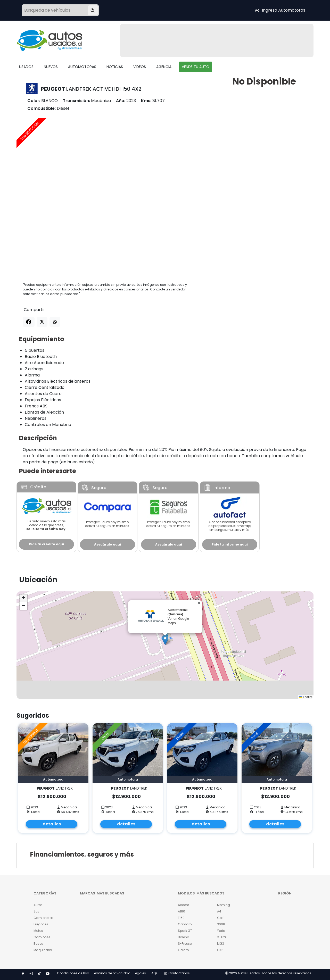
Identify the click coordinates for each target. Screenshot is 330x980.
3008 (221, 924)
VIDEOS (140, 67)
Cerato (183, 950)
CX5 (220, 950)
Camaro (185, 924)
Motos (38, 931)
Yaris (221, 931)
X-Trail (222, 937)
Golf (220, 918)
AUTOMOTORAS (82, 67)
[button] (165, 640)
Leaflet (306, 697)
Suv (36, 911)
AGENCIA (164, 67)
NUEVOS (51, 67)
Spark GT (185, 931)
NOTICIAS (115, 67)
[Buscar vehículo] (93, 10)
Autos (38, 905)
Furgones (41, 924)
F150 (181, 918)
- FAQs (152, 973)
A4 (219, 911)
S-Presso (185, 944)
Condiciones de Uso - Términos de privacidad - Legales (101, 973)
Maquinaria (43, 950)
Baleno (183, 937)
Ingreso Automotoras (280, 10)
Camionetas (44, 918)
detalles (52, 824)
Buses (38, 944)
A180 (181, 911)
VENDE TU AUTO (196, 67)
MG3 (221, 944)
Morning (224, 905)
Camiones (42, 937)
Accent (183, 905)
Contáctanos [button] (177, 973)
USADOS (26, 67)
